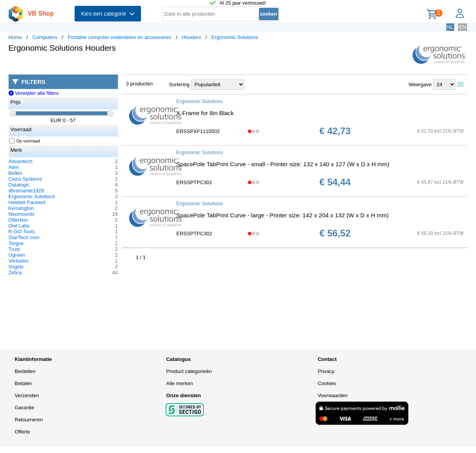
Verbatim (19, 261)
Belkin (15, 173)
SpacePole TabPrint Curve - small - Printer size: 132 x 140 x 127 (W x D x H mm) (283, 164)
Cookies (327, 383)
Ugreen (17, 255)
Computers (45, 37)
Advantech (21, 161)
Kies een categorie (108, 14)
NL (450, 27)
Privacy (326, 371)
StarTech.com (24, 237)
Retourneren (29, 420)
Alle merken (180, 383)
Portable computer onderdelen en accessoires (119, 37)
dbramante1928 (26, 191)
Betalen (23, 383)
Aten (14, 167)
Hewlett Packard (27, 202)
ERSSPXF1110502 (198, 131)
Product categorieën (189, 371)
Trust (14, 249)
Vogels (16, 267)
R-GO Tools (22, 232)
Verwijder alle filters (34, 93)
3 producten (140, 84)
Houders (192, 37)
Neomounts (21, 214)
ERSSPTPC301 (194, 182)
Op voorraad (25, 141)
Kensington (21, 208)
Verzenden (27, 395)
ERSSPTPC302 (194, 234)
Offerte (23, 432)
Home (15, 37)
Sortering (179, 84)
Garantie (25, 408)
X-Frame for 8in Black (205, 113)
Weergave (420, 84)
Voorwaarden (333, 395)
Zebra (15, 273)
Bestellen (25, 371)
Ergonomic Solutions (235, 37)
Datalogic (19, 185)
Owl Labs (19, 226)
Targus (16, 243)
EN (462, 27)
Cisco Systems (25, 179)
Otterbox (18, 220)
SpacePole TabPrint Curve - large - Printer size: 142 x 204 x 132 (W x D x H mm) (283, 215)
